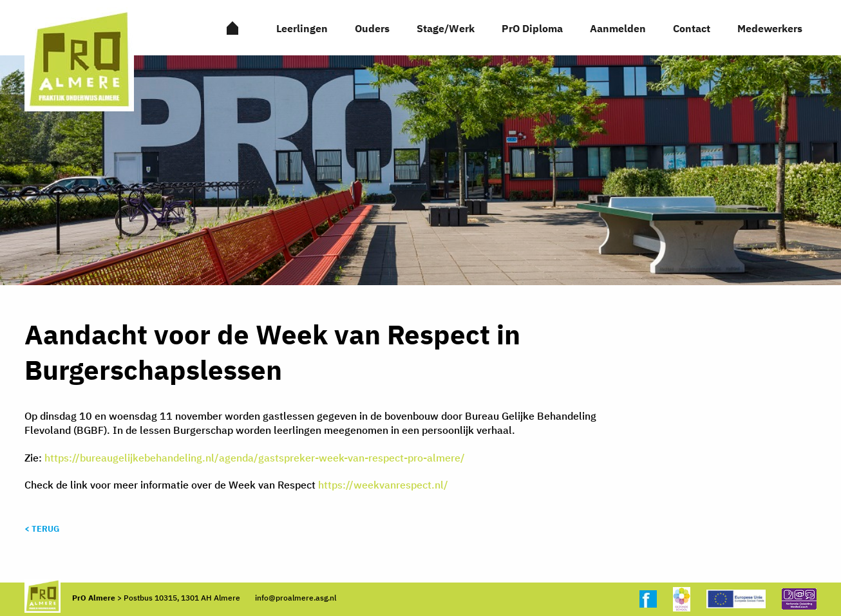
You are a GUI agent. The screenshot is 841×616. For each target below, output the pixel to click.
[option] (421, 170)
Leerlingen (302, 28)
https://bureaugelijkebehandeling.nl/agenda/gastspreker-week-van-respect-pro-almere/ (255, 458)
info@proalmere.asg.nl (296, 598)
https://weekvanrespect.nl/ (383, 485)
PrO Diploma (532, 28)
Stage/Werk (446, 28)
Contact (692, 28)
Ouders (372, 28)
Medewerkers (770, 28)
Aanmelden (618, 28)
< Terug (42, 529)
